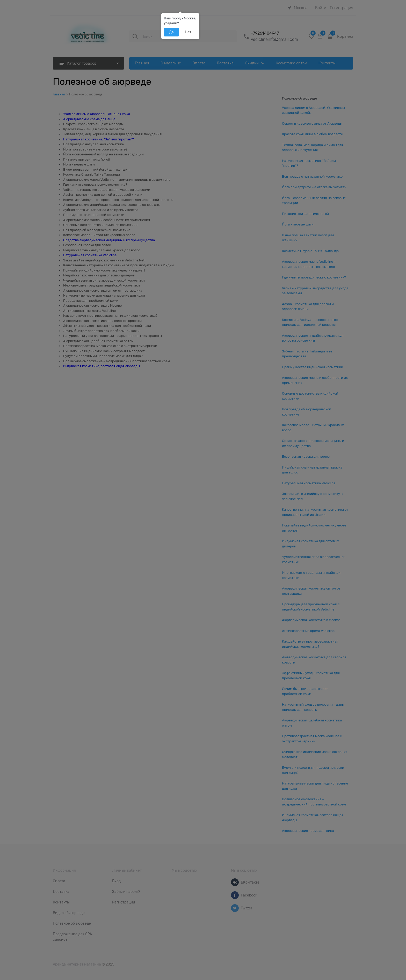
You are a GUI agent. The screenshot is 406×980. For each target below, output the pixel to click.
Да (171, 32)
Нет (188, 32)
